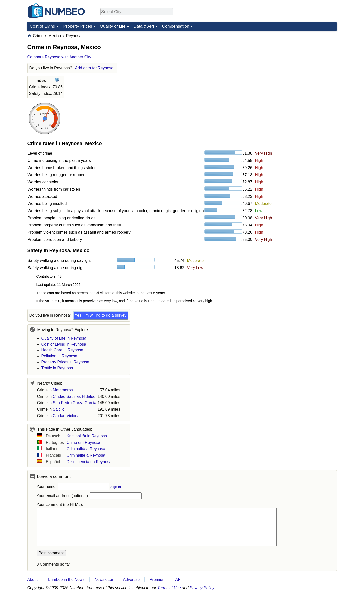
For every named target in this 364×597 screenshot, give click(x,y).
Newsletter (104, 580)
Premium (158, 580)
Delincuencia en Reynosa (89, 462)
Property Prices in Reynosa (65, 362)
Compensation (176, 26)
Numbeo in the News (66, 580)
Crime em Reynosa (84, 442)
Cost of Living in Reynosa (64, 344)
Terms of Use (169, 588)
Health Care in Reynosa (62, 350)
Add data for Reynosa (94, 68)
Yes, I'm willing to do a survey (101, 315)
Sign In (116, 487)
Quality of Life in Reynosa (64, 338)
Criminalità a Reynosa (86, 449)
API (179, 580)
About (33, 580)
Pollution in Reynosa (59, 356)
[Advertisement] (300, 64)
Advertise (131, 580)
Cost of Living (43, 26)
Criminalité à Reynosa (86, 455)
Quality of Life (113, 26)
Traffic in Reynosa (57, 368)
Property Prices (78, 26)
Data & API (144, 26)
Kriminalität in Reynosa (87, 436)
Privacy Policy (202, 588)
